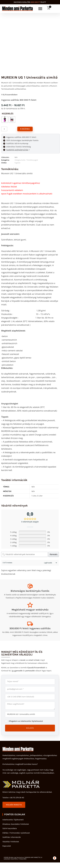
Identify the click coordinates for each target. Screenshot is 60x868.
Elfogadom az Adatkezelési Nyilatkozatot (26, 721)
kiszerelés (8, 114)
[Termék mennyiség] (4, 129)
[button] (40, 9)
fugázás (17, 163)
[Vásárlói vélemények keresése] (24, 554)
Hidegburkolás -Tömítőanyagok (26, 160)
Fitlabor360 (22, 859)
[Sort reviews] (50, 563)
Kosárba (25, 129)
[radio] (5, 120)
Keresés (54, 554)
